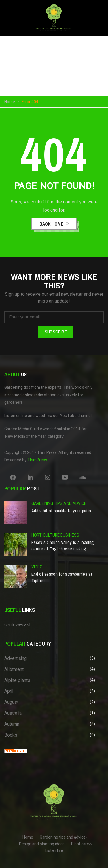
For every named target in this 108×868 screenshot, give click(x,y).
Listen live (54, 851)
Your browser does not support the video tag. (54, 69)
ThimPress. (38, 460)
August (11, 702)
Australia (13, 713)
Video (37, 567)
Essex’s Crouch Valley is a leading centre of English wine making (63, 546)
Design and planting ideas (42, 844)
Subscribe (56, 332)
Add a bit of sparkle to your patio (61, 511)
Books (11, 735)
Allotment (14, 669)
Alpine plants (17, 680)
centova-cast (17, 625)
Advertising (16, 658)
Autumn (12, 724)
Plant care (80, 844)
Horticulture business (55, 535)
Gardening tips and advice (59, 504)
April (9, 691)
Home (10, 102)
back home (52, 224)
